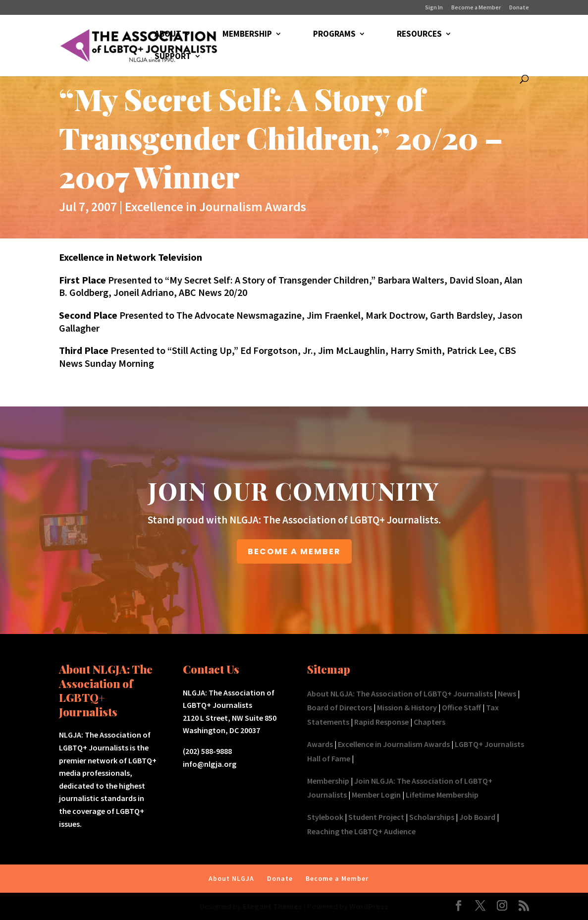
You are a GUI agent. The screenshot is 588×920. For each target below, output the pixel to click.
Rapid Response (381, 722)
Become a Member (476, 8)
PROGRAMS (334, 35)
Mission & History (407, 707)
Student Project (376, 817)
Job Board (477, 817)
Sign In (434, 8)
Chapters (429, 722)
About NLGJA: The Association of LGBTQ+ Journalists (400, 693)
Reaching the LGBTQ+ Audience (361, 831)
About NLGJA (231, 878)
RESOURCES (419, 35)
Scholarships (432, 817)
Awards (320, 744)
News (507, 693)
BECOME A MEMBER (294, 551)
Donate (519, 8)
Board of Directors (340, 707)
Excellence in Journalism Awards (215, 206)
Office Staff (461, 707)
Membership (328, 781)
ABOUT (168, 35)
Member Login (376, 795)
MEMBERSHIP (247, 35)
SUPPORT (173, 57)
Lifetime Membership (442, 795)
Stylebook (325, 817)
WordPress (369, 906)
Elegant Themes (272, 906)
